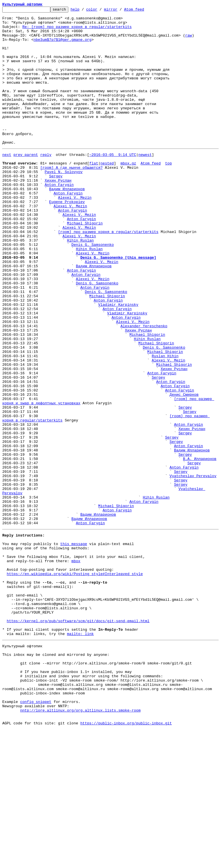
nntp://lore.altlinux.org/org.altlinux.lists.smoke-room (80, 846)
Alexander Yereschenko (144, 388)
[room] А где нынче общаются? (71, 198)
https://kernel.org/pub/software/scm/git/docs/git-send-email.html (78, 741)
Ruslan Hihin (165, 424)
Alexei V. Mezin (75, 234)
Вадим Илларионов (67, 224)
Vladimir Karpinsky (118, 363)
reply (46, 183)
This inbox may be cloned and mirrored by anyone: (56, 779)
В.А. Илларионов (200, 548)
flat (94, 193)
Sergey (56, 208)
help (84, 11)
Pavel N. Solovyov (64, 203)
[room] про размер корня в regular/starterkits (108, 275)
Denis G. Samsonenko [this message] (118, 306)
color (100, 11)
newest (145, 183)
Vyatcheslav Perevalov (193, 568)
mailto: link (80, 756)
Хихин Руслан (58, 214)
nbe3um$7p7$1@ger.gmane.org (62, 46)
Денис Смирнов (184, 471)
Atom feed (143, 11)
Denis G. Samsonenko (93, 291)
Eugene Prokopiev (67, 239)
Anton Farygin (59, 219)
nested (107, 193)
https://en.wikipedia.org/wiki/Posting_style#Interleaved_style (75, 684)
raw (189, 41)
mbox (76, 669)
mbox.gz (128, 193)
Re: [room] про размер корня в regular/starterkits (77, 31)
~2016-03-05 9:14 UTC (113, 183)
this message (74, 648)
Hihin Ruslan (80, 286)
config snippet (36, 836)
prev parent (26, 183)
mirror (120, 11)
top (168, 193)
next (7, 183)
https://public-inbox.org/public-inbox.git (126, 862)
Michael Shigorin (85, 265)
